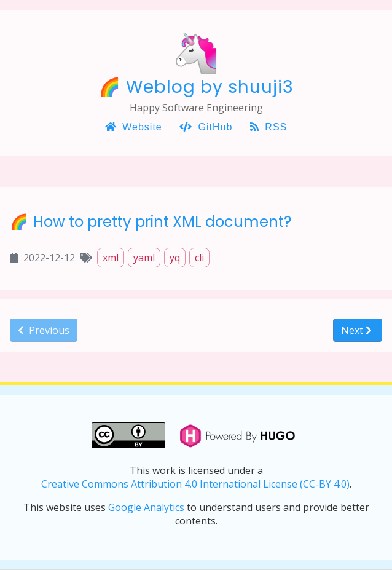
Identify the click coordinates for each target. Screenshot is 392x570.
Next (356, 330)
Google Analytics (146, 507)
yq (175, 258)
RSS (269, 127)
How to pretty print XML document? (162, 222)
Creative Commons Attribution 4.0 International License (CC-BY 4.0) (195, 484)
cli (199, 258)
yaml (144, 258)
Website (134, 127)
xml (111, 258)
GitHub (206, 127)
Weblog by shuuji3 (210, 87)
